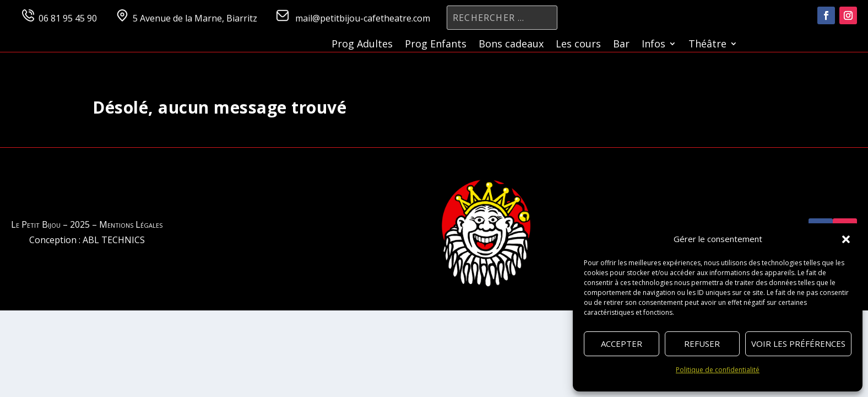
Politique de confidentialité (718, 370)
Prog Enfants (436, 45)
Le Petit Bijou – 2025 (50, 224)
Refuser (702, 344)
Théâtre (707, 45)
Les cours (578, 45)
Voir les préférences (798, 344)
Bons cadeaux (511, 45)
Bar (621, 45)
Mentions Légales (131, 224)
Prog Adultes (362, 45)
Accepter (622, 344)
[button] (846, 239)
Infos (653, 45)
